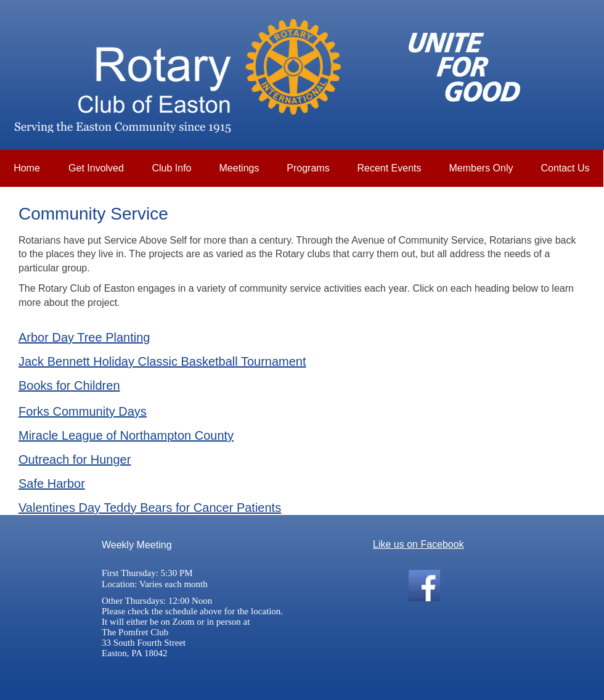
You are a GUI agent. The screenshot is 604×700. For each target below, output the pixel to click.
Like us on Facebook (418, 544)
